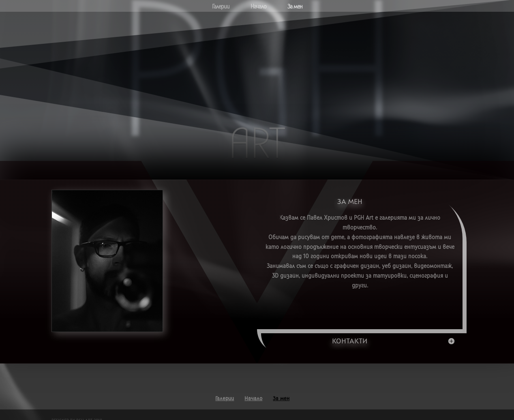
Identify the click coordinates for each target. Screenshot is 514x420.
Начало (258, 7)
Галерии (221, 7)
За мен (295, 7)
